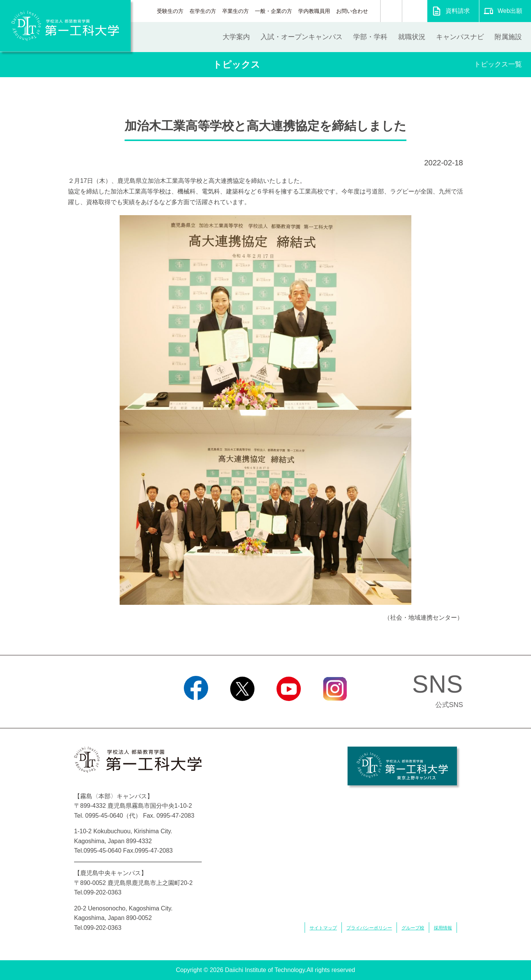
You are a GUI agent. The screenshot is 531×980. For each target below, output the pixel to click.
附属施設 (508, 37)
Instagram (335, 710)
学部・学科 (370, 37)
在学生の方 (203, 11)
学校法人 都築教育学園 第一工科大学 (65, 26)
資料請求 (458, 11)
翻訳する (415, 11)
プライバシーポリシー (369, 928)
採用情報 (443, 928)
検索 (391, 11)
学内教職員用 (314, 11)
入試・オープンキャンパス (302, 37)
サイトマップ (323, 928)
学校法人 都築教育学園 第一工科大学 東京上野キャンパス (402, 766)
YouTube (288, 710)
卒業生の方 (235, 11)
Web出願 (510, 11)
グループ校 (413, 928)
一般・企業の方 (273, 11)
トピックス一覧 (498, 64)
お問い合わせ (352, 11)
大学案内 (236, 37)
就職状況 (412, 37)
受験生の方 (170, 11)
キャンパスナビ (460, 37)
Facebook (196, 710)
